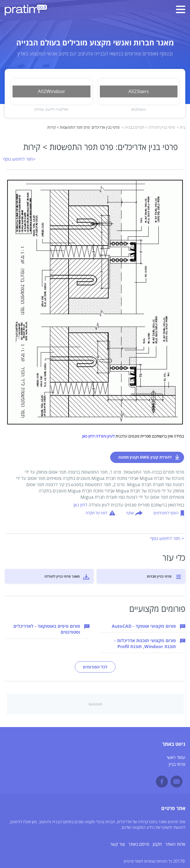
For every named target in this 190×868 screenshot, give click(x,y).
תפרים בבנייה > (133, 128)
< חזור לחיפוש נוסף (167, 539)
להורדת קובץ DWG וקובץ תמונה (145, 457)
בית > (181, 128)
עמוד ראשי (176, 758)
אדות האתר (175, 844)
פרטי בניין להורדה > (160, 128)
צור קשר (118, 844)
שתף (130, 513)
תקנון (157, 844)
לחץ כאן (80, 505)
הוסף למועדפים (166, 513)
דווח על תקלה (96, 513)
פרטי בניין (177, 764)
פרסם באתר (139, 844)
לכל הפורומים (95, 667)
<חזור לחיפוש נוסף (19, 159)
